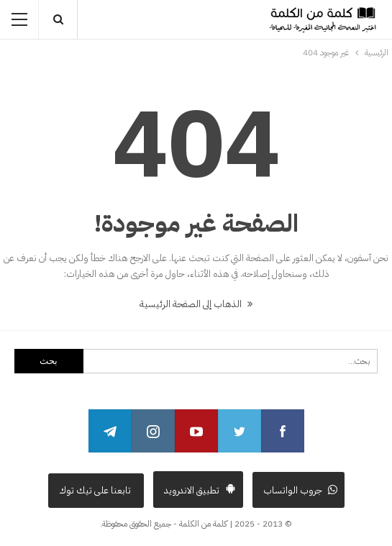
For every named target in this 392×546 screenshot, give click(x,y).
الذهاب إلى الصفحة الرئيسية (196, 304)
